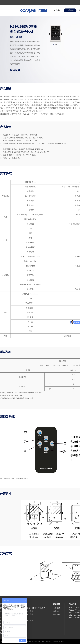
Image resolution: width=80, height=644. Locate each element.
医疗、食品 (19, 617)
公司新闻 (57, 608)
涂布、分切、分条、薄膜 (24, 614)
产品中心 (70, 10)
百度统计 (62, 641)
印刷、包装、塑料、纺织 (24, 611)
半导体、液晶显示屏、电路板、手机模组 (30, 608)
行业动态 (57, 611)
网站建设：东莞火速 (52, 641)
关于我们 (57, 10)
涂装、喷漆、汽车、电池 (24, 621)
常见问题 (57, 614)
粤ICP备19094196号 (38, 641)
